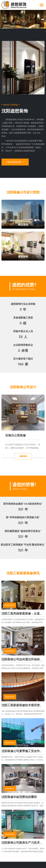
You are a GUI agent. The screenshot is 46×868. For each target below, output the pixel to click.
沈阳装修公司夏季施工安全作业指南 (22, 751)
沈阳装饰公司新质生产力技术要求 (22, 843)
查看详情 (23, 456)
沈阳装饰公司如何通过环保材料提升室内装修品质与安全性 (22, 659)
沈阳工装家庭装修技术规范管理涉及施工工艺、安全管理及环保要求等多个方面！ (22, 705)
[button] (18, 26)
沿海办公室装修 (15, 435)
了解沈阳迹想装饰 (15, 162)
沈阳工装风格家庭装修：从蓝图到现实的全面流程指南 (22, 613)
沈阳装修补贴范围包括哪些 (19, 797)
